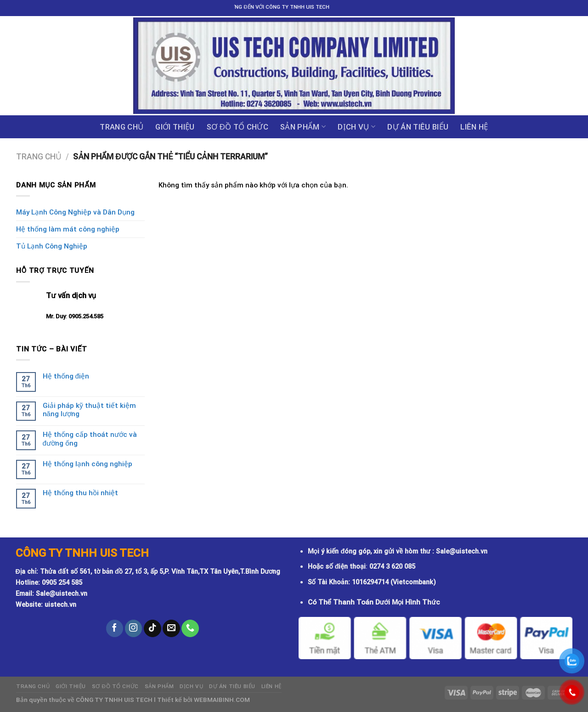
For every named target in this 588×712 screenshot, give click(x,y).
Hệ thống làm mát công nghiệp (68, 229)
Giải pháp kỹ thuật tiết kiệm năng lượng (89, 410)
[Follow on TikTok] (153, 628)
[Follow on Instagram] (134, 628)
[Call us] (190, 628)
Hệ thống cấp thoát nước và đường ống (90, 439)
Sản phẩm (303, 127)
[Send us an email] (171, 628)
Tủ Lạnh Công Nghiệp (52, 246)
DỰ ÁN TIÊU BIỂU (418, 127)
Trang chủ (122, 127)
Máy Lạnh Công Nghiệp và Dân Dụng (75, 212)
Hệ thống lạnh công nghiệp (88, 464)
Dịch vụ (356, 127)
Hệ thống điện (66, 376)
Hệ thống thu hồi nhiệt (80, 493)
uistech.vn (60, 605)
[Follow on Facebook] (115, 628)
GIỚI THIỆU (175, 127)
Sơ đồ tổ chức (237, 127)
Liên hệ (474, 127)
